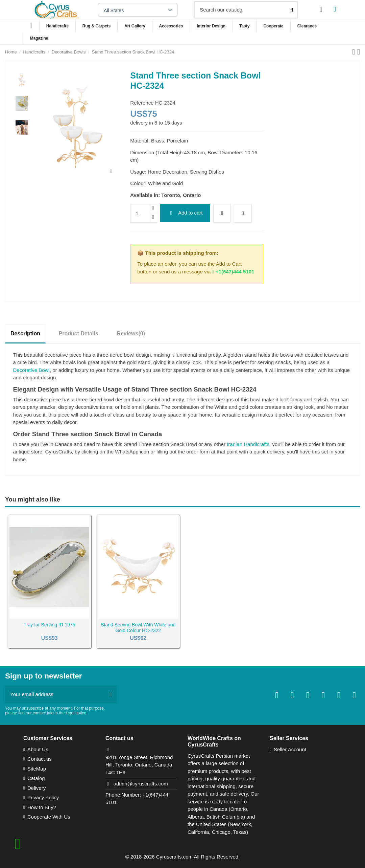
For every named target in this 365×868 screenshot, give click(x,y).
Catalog (36, 778)
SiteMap (37, 769)
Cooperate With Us (49, 817)
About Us (38, 749)
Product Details (79, 333)
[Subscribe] (111, 695)
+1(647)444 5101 (233, 272)
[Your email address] (55, 695)
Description (25, 333)
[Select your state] (138, 10)
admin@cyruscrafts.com (141, 784)
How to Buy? (42, 807)
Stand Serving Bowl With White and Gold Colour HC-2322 (138, 628)
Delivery (36, 788)
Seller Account (290, 749)
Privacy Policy (43, 797)
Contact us (40, 759)
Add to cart (185, 213)
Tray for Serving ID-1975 (50, 625)
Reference (142, 103)
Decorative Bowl (31, 370)
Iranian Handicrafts (248, 444)
